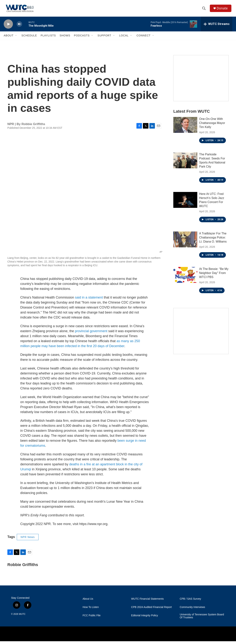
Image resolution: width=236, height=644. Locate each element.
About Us (88, 602)
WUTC (22, 617)
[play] (8, 27)
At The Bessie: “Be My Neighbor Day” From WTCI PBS (214, 276)
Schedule (29, 38)
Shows (65, 38)
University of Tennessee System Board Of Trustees (202, 619)
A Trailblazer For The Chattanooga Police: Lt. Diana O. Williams (213, 240)
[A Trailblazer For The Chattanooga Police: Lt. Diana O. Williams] (185, 242)
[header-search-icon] (204, 10)
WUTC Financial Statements (147, 602)
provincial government (91, 334)
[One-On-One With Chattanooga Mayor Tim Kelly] (185, 128)
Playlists (48, 38)
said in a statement (89, 300)
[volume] (19, 27)
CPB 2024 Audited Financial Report (151, 610)
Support (104, 38)
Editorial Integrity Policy (145, 618)
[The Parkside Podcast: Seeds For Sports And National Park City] (185, 163)
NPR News (28, 540)
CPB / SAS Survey (190, 602)
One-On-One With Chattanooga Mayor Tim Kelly (212, 126)
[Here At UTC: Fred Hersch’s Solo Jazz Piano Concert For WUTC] (185, 203)
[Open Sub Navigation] (16, 38)
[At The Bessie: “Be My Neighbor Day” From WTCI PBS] (185, 278)
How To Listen (91, 610)
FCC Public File (92, 618)
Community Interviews (192, 610)
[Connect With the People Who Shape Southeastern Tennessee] (201, 334)
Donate (223, 10)
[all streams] (217, 27)
